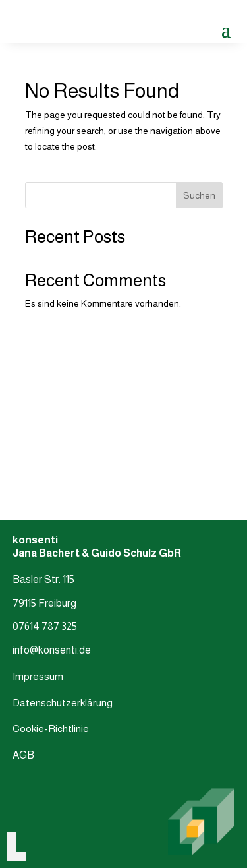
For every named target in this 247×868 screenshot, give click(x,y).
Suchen (199, 195)
